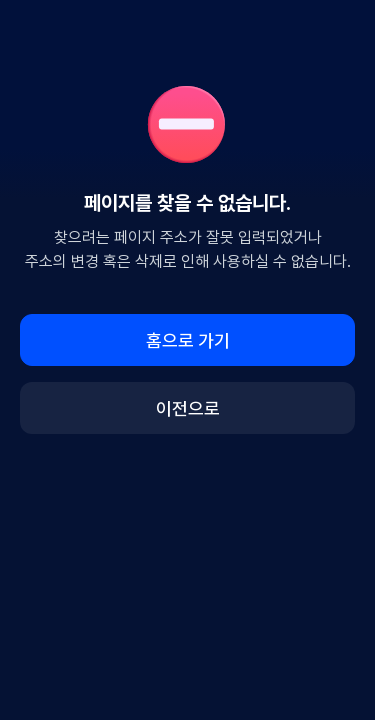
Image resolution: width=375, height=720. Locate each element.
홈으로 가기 (188, 340)
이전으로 (188, 408)
